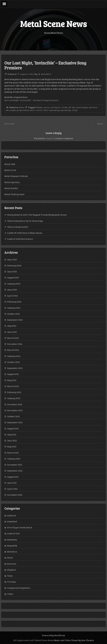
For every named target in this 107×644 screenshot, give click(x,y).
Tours (10, 576)
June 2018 (12, 290)
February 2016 (14, 302)
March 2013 (13, 386)
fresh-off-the (68, 107)
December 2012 (15, 404)
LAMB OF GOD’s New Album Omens (25, 233)
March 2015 (13, 338)
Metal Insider (11, 188)
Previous (10, 124)
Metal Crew (10, 170)
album (39, 107)
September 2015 (15, 320)
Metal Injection (12, 182)
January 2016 (14, 308)
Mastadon (12, 540)
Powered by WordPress (53, 635)
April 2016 (12, 296)
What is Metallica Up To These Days (25, 221)
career (46, 107)
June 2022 (12, 272)
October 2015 (13, 314)
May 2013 (12, 380)
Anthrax (11, 515)
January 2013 (14, 398)
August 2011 (13, 477)
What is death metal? (18, 227)
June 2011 (12, 483)
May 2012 (12, 447)
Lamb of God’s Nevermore (20, 239)
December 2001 (15, 495)
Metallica (12, 552)
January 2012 (14, 459)
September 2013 (15, 368)
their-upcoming (52, 110)
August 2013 (13, 374)
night (13, 110)
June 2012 (12, 441)
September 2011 (15, 471)
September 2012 (15, 422)
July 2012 (12, 435)
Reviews (12, 564)
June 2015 (12, 332)
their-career (36, 110)
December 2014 (15, 344)
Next (100, 124)
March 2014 (13, 350)
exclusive (56, 107)
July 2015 (12, 326)
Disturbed (12, 521)
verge (75, 110)
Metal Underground (14, 194)
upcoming (66, 110)
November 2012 (15, 410)
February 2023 (14, 266)
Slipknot (11, 570)
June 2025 (12, 260)
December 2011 (15, 465)
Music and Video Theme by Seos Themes (74, 640)
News (21, 107)
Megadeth (12, 546)
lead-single (82, 107)
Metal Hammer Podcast (16, 176)
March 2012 (13, 453)
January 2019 (14, 284)
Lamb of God (13, 533)
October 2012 (13, 416)
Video (10, 594)
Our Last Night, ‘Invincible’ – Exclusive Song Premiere (31, 100)
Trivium (11, 582)
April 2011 (12, 489)
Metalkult (45, 74)
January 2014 (14, 356)
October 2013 (13, 362)
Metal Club (10, 164)
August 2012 (13, 429)
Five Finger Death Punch (20, 527)
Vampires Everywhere (19, 588)
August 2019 (13, 278)
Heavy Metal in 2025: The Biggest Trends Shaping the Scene (37, 215)
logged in (50, 138)
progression (23, 110)
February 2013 (14, 392)
